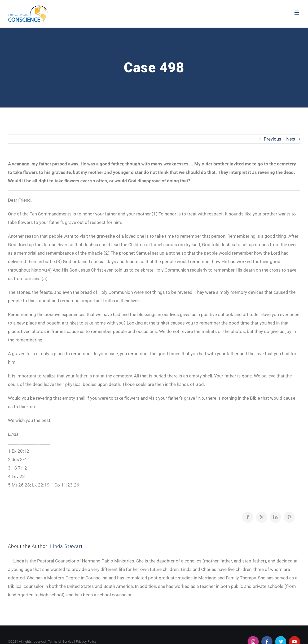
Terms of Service (61, 641)
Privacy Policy (86, 641)
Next (291, 139)
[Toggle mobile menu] (297, 13)
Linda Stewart (66, 546)
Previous (272, 139)
